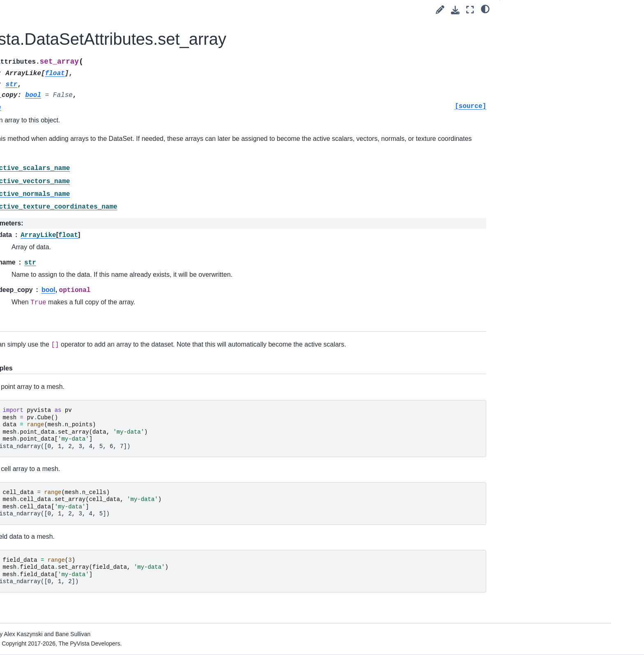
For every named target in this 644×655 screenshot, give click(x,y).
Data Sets (70, 216)
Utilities (60, 494)
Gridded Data (74, 337)
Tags (50, 152)
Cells (63, 402)
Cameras (69, 376)
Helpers (67, 416)
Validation (69, 468)
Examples (56, 164)
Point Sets (70, 324)
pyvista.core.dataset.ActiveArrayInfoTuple (102, 283)
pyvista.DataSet (84, 230)
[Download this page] (455, 10)
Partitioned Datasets (83, 455)
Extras (52, 533)
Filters (65, 363)
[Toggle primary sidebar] (163, 10)
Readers (61, 507)
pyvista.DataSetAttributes (99, 243)
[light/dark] (485, 9)
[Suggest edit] (440, 10)
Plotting (60, 481)
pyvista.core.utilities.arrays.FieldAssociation (103, 306)
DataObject (71, 204)
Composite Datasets (83, 350)
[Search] (91, 105)
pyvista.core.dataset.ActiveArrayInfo (102, 261)
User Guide (59, 138)
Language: (82, 85)
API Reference (64, 177)
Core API (62, 191)
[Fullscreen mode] (470, 10)
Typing (65, 441)
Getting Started (63, 125)
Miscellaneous (75, 428)
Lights (64, 389)
